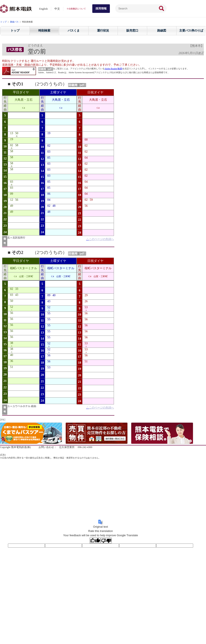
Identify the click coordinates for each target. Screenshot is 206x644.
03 (12, 182)
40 (12, 355)
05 (49, 158)
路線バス (14, 22)
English (43, 9)
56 (17, 200)
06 (49, 194)
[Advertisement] (103, 489)
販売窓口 (132, 31)
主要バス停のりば (191, 31)
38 (12, 343)
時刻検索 (44, 31)
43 (17, 295)
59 (91, 200)
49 (12, 206)
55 (49, 313)
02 (12, 145)
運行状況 (103, 31)
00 (86, 140)
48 (54, 206)
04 (49, 200)
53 (49, 367)
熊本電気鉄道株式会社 (16, 9)
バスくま (74, 31)
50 (17, 133)
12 (12, 200)
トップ (3, 22)
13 (12, 133)
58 (17, 145)
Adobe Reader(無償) (113, 69)
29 (86, 295)
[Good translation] (95, 541)
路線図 (162, 31)
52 (12, 307)
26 (86, 301)
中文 (57, 9)
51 (12, 367)
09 (12, 194)
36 (12, 361)
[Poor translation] (106, 541)
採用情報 (101, 8)
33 (17, 289)
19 (12, 139)
